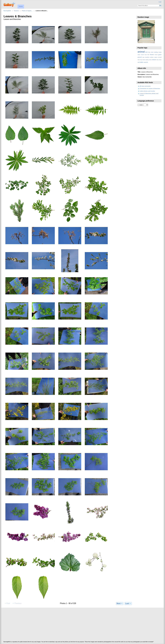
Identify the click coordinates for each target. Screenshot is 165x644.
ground (140, 57)
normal (160, 57)
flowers (152, 55)
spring (147, 60)
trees (160, 60)
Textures (16, 11)
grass (160, 55)
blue (149, 52)
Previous (17, 603)
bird (146, 52)
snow (144, 60)
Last (128, 603)
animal (141, 52)
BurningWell (7, 11)
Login (160, 2)
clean (139, 55)
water (142, 62)
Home (21, 6)
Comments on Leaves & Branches (150, 88)
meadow (147, 57)
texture (154, 60)
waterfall (146, 62)
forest (156, 55)
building (156, 52)
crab (146, 55)
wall (139, 62)
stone (150, 60)
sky (141, 60)
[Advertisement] (72, 625)
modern (152, 57)
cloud (142, 55)
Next (120, 603)
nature (156, 57)
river (139, 60)
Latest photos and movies (147, 91)
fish (148, 55)
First (7, 603)
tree (157, 60)
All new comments (145, 86)
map (143, 57)
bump (160, 52)
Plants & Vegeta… (27, 11)
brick (152, 52)
